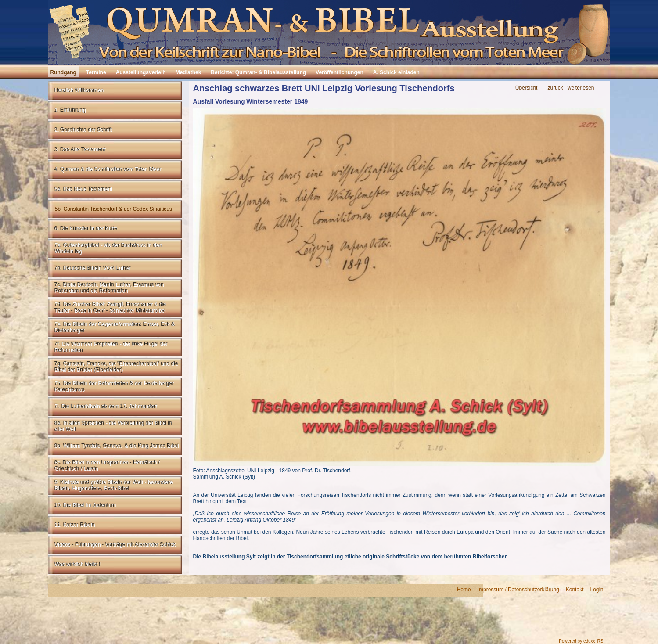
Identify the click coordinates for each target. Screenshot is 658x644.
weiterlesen (581, 88)
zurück (555, 88)
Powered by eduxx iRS (581, 641)
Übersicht (527, 88)
